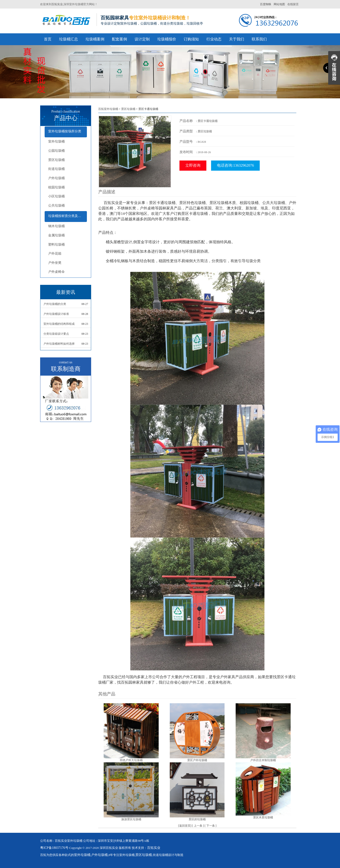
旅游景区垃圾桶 (131, 819)
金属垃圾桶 (56, 235)
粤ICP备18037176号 (54, 848)
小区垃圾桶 (56, 196)
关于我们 (237, 39)
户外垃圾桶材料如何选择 (59, 344)
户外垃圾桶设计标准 (56, 314)
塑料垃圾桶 (56, 245)
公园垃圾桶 (56, 151)
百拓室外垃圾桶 (108, 109)
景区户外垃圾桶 (197, 760)
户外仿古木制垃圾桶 (263, 760)
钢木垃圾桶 (56, 226)
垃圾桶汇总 (68, 39)
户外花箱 (55, 254)
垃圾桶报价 (167, 39)
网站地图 (279, 4)
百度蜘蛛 (266, 4)
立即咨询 (193, 165)
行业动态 (214, 39)
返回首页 (185, 826)
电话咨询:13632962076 (235, 165)
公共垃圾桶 (56, 206)
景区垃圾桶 (56, 160)
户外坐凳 (55, 263)
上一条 (198, 826)
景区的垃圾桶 (197, 819)
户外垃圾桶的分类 (55, 304)
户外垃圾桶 (56, 178)
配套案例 (119, 39)
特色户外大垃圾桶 (131, 760)
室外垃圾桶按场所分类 (65, 131)
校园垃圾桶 (56, 187)
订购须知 (191, 39)
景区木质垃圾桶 (263, 817)
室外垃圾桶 (56, 141)
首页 (48, 39)
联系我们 (259, 39)
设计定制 (142, 39)
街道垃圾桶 (56, 169)
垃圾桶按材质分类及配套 (66, 216)
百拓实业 (57, 4)
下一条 (211, 826)
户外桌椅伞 (56, 272)
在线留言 (293, 4)
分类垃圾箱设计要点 (56, 334)
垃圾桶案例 (95, 39)
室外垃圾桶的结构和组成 (59, 324)
